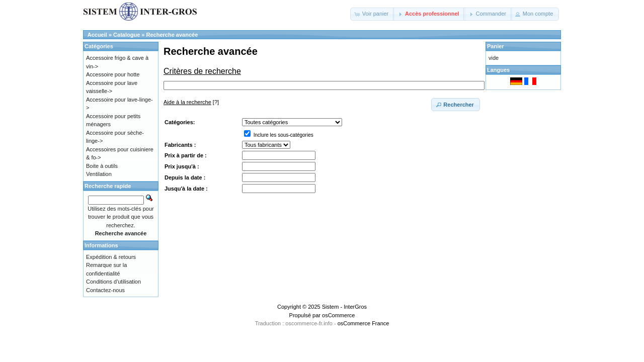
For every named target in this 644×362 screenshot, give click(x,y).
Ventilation (99, 174)
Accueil (97, 35)
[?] (191, 102)
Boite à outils (102, 166)
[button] (373, 14)
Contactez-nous (105, 290)
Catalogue (127, 35)
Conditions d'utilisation (113, 282)
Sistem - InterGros (344, 307)
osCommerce (338, 315)
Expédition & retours (111, 257)
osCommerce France (364, 323)
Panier (496, 46)
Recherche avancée (172, 35)
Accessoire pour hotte (113, 74)
